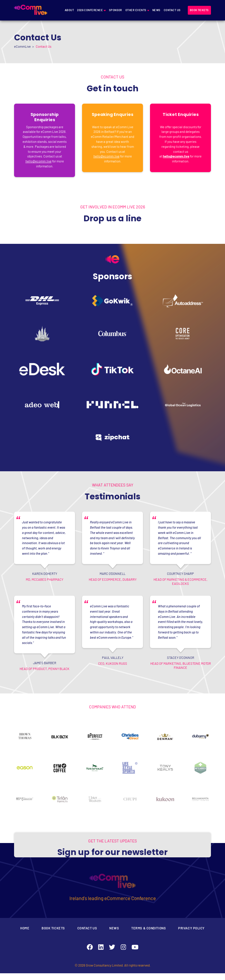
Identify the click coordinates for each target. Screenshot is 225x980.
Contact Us (172, 10)
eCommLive (22, 46)
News (156, 10)
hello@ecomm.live (39, 161)
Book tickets (199, 10)
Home (25, 935)
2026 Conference (90, 10)
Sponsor (116, 10)
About (69, 10)
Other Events (136, 10)
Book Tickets (53, 935)
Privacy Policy (191, 935)
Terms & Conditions (149, 935)
